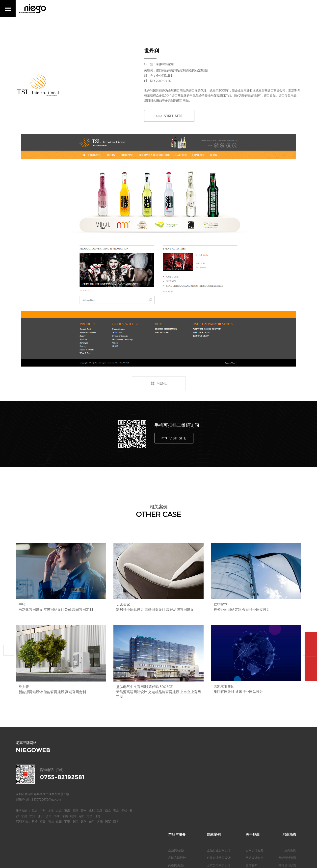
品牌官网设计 (177, 773)
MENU (162, 383)
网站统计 (88, 861)
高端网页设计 (177, 781)
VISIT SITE (172, 116)
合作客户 (252, 781)
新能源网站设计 (217, 796)
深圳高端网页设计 (180, 810)
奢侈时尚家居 (165, 64)
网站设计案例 (255, 773)
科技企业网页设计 (219, 773)
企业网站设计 (177, 766)
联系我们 (252, 796)
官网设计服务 (255, 766)
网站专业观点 (287, 788)
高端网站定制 (177, 788)
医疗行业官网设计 (219, 788)
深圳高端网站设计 (180, 796)
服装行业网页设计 (219, 810)
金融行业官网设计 (219, 766)
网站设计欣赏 (287, 781)
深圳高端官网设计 (180, 803)
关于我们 (252, 788)
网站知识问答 (287, 796)
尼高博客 (252, 803)
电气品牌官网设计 (219, 803)
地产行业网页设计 (219, 818)
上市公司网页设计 (219, 781)
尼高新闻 (290, 766)
